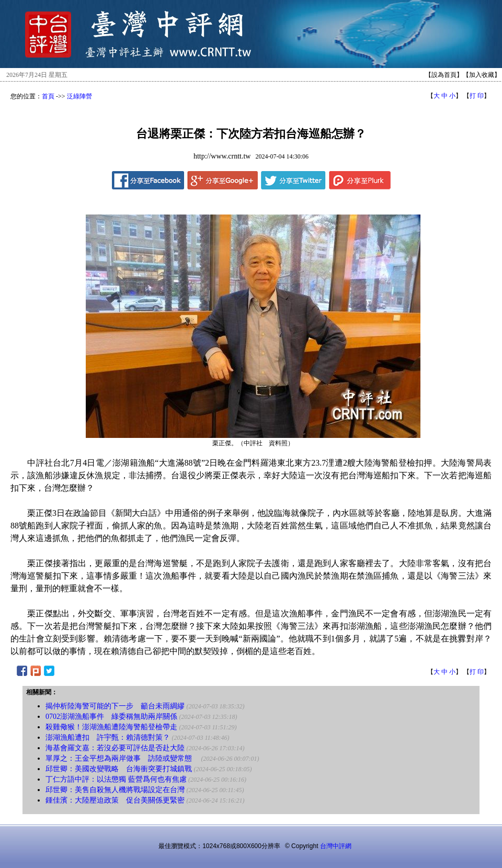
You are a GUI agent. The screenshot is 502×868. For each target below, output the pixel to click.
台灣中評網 (336, 846)
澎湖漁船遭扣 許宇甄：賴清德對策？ (108, 737)
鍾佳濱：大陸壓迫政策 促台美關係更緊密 (115, 800)
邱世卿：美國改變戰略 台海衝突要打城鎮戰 (119, 769)
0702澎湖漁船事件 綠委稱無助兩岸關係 (111, 717)
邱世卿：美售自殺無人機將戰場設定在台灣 (115, 790)
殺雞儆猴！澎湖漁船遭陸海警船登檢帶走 (112, 727)
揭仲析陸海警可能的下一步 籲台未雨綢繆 (115, 706)
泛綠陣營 (79, 96)
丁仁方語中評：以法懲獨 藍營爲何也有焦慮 (116, 779)
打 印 (477, 96)
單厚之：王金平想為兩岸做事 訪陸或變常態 (122, 758)
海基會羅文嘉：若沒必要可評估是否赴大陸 (115, 748)
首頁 (48, 96)
